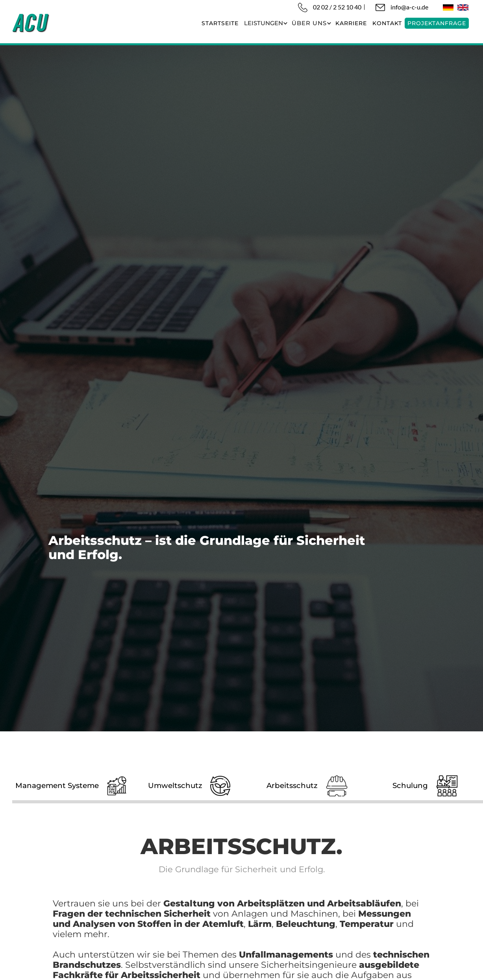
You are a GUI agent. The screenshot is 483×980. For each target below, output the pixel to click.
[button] (265, 23)
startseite (220, 23)
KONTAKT (387, 23)
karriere (351, 23)
